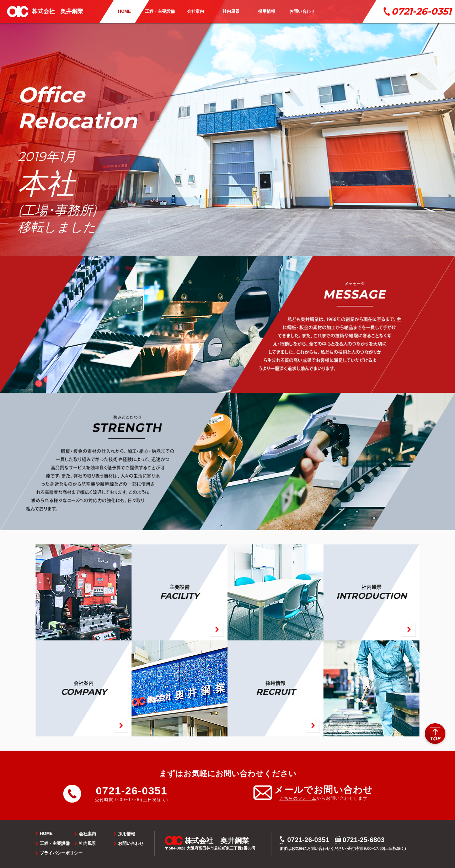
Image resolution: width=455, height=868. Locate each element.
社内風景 (87, 843)
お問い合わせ (131, 843)
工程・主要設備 (55, 843)
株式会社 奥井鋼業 (58, 11)
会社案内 (87, 834)
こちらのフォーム (298, 798)
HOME (46, 834)
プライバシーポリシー (61, 853)
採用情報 (127, 834)
